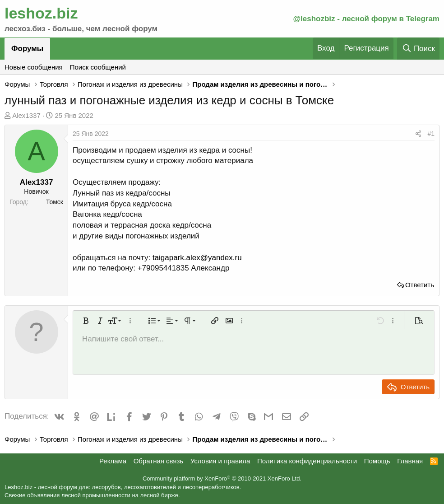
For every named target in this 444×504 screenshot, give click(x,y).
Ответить (420, 285)
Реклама (113, 461)
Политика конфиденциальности (307, 461)
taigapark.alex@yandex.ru (197, 258)
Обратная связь (159, 461)
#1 (431, 134)
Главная (410, 461)
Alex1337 (26, 115)
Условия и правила (220, 461)
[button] (86, 321)
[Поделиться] (418, 134)
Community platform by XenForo (222, 478)
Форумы (27, 49)
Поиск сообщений (98, 67)
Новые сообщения (34, 67)
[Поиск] (418, 49)
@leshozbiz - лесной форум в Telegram (366, 19)
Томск (55, 202)
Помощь (377, 461)
